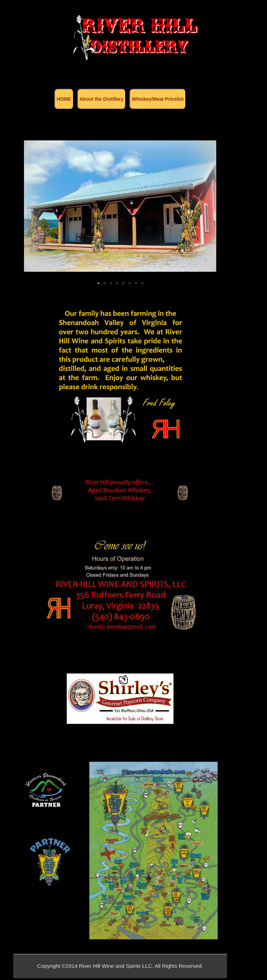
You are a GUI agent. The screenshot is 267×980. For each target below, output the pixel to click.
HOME (64, 99)
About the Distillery (102, 99)
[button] (210, 206)
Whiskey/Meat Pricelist (158, 99)
